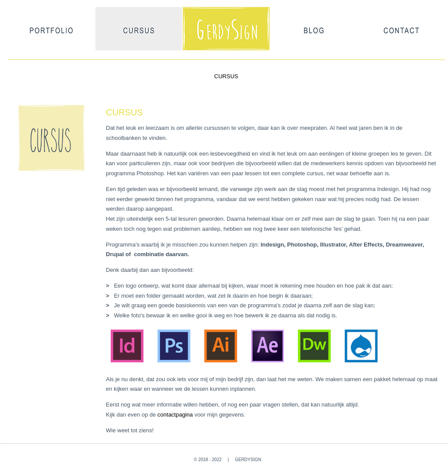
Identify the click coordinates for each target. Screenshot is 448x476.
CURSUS (226, 76)
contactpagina (175, 415)
